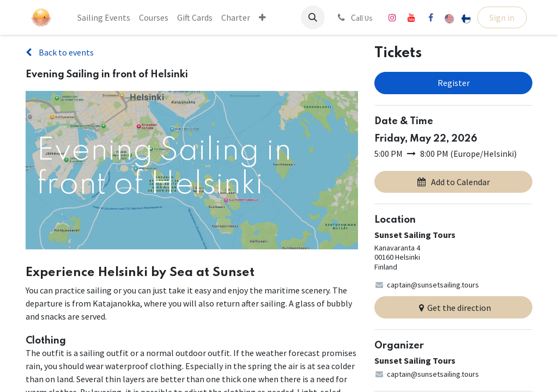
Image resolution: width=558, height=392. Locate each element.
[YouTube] (411, 17)
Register (454, 83)
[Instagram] (392, 17)
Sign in (502, 17)
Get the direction (453, 308)
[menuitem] (104, 17)
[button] (313, 17)
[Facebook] (430, 17)
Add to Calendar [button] (454, 182)
